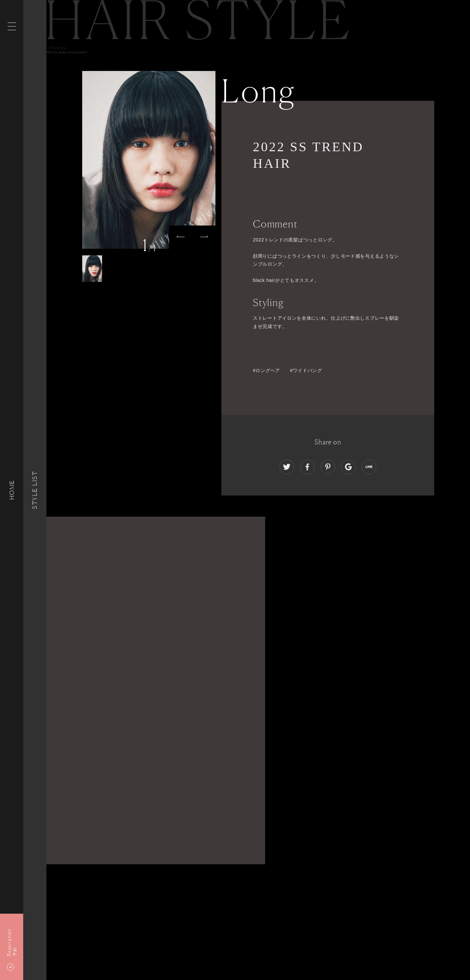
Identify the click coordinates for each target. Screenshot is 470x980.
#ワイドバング (306, 370)
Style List (35, 490)
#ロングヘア (266, 370)
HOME (12, 490)
